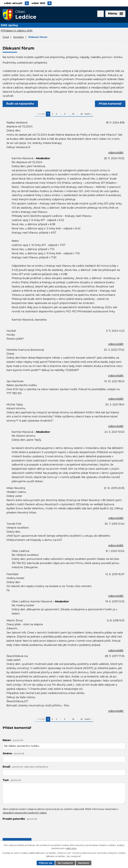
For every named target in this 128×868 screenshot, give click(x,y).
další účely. (72, 848)
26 (82, 114)
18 (73, 114)
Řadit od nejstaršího (20, 104)
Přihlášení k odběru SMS (17, 31)
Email (25, 767)
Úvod (6, 37)
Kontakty (19, 37)
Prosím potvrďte (20, 819)
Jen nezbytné (65, 863)
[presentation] (25, 828)
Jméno (13, 754)
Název (13, 741)
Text (12, 780)
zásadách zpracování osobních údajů (25, 813)
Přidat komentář (110, 104)
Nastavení (84, 863)
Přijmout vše (46, 863)
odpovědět (116, 153)
